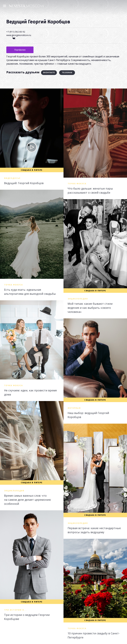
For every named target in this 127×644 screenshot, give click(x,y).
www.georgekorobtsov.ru (19, 35)
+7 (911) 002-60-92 (16, 32)
